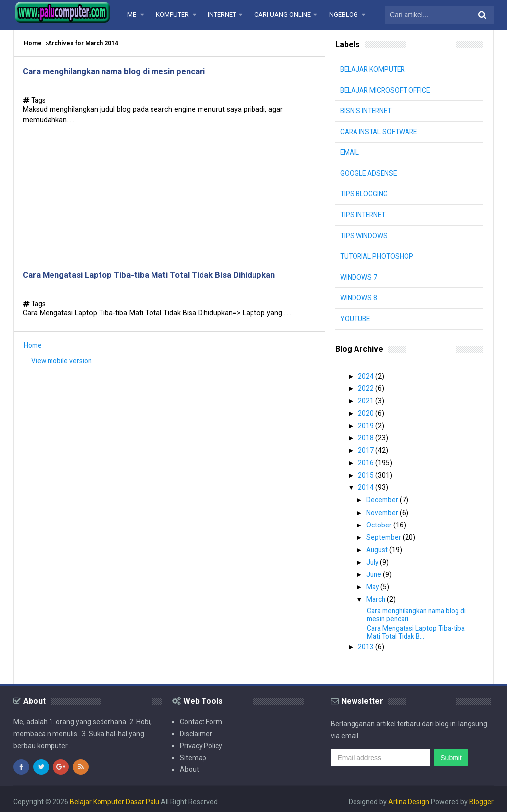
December (384, 497)
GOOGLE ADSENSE (369, 173)
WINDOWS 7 (359, 277)
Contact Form (201, 716)
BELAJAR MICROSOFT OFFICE (387, 90)
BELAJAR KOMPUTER (374, 69)
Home (33, 43)
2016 (367, 461)
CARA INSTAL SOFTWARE (381, 132)
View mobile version (62, 368)
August (379, 546)
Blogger (482, 796)
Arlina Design (409, 796)
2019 (367, 425)
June (376, 570)
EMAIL (350, 152)
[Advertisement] (169, 203)
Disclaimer (196, 728)
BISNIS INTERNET (367, 111)
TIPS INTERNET (364, 215)
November (384, 509)
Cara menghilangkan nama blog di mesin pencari (123, 72)
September (385, 533)
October (380, 522)
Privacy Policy (201, 740)
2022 (367, 388)
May (374, 582)
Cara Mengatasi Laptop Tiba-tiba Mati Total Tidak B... (418, 627)
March (378, 594)
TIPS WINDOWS (364, 236)
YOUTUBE (356, 319)
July (374, 558)
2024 (367, 376)
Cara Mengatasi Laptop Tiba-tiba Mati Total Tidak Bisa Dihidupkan (160, 280)
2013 (367, 641)
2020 (367, 412)
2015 (367, 473)
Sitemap (193, 752)
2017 (367, 449)
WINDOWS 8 (359, 298)
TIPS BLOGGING (364, 194)
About (189, 764)
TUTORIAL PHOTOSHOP (378, 256)
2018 (367, 436)
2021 (367, 400)
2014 (367, 485)
